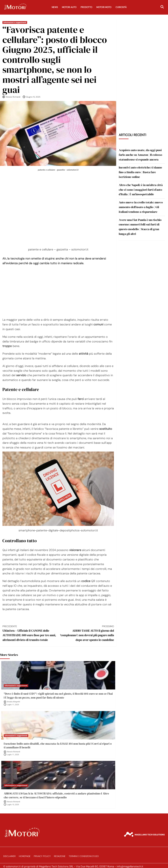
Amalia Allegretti (14, 702)
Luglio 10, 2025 (13, 805)
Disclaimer (9, 856)
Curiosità (121, 7)
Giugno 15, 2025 (33, 97)
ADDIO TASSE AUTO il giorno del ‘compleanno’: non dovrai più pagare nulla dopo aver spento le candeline (86, 633)
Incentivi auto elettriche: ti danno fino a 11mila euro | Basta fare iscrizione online (140, 172)
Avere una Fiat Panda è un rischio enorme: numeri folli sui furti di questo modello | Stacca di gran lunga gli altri (140, 227)
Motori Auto (69, 7)
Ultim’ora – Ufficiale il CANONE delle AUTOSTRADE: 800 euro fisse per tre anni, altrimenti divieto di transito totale (30, 633)
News (55, 7)
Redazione (60, 856)
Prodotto (86, 7)
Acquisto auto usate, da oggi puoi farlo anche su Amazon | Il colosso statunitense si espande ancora (140, 155)
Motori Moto (104, 7)
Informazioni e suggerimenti (15, 22)
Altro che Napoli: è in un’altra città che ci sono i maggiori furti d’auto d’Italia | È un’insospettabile (141, 190)
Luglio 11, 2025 (13, 705)
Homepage (25, 856)
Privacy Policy (42, 856)
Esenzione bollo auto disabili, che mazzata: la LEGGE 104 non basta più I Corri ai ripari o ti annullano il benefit (58, 746)
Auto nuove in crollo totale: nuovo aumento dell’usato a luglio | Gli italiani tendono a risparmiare (141, 207)
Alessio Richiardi (13, 97)
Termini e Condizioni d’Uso (84, 856)
